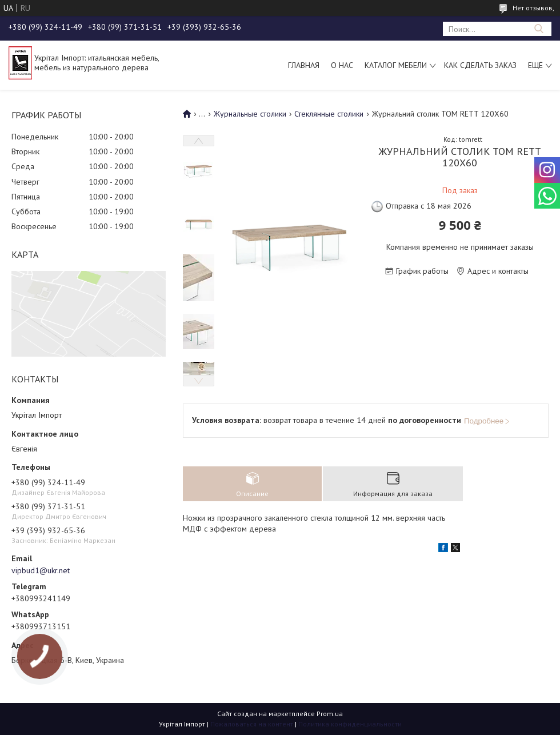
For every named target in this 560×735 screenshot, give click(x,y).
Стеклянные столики (329, 114)
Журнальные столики (250, 114)
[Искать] (539, 29)
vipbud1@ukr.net (41, 570)
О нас (342, 65)
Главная (304, 65)
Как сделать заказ (480, 65)
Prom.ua (330, 714)
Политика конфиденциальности (350, 724)
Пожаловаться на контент (252, 724)
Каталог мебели (396, 65)
